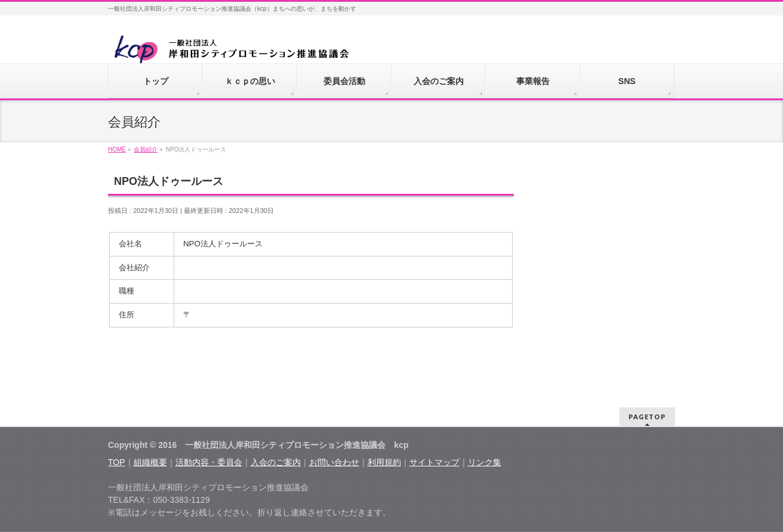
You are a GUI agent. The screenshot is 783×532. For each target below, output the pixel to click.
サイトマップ (434, 462)
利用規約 (384, 462)
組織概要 (150, 462)
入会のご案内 (276, 462)
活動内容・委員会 (209, 462)
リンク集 (485, 462)
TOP (117, 462)
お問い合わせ (334, 462)
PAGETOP (647, 417)
